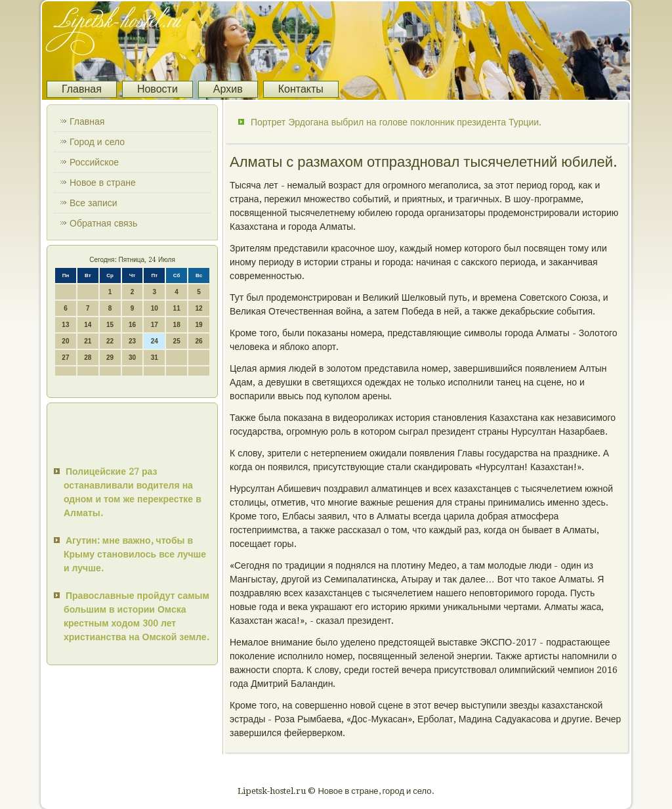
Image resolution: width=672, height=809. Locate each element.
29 (110, 358)
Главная (82, 89)
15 (110, 325)
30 (132, 358)
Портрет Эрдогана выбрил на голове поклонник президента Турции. (396, 122)
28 (88, 358)
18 (177, 325)
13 (65, 325)
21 (88, 341)
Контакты (301, 89)
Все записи (94, 203)
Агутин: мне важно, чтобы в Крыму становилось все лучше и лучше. (135, 554)
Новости (157, 89)
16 (132, 325)
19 (199, 325)
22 (110, 341)
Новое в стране (103, 183)
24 (155, 341)
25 (177, 341)
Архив (228, 89)
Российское (94, 162)
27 (65, 358)
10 (155, 308)
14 (88, 325)
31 (155, 358)
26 (199, 341)
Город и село (97, 142)
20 (65, 341)
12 (199, 308)
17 (155, 325)
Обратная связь (103, 223)
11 (177, 308)
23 (132, 341)
